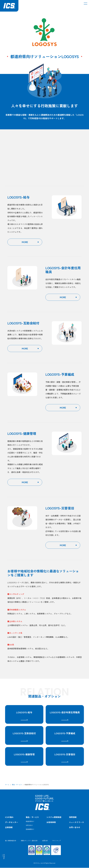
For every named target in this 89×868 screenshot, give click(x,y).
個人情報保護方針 (11, 841)
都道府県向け (30, 822)
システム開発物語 (54, 817)
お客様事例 (51, 822)
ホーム (7, 785)
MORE (25, 242)
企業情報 (9, 828)
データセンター (12, 822)
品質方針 (45, 841)
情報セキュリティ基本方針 (29, 841)
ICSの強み (9, 817)
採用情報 (73, 817)
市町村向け (29, 825)
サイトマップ (57, 841)
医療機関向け (30, 829)
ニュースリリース (76, 822)
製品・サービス (17, 785)
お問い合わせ (75, 828)
